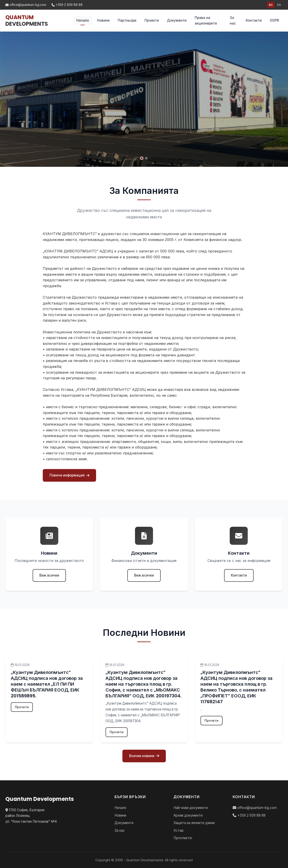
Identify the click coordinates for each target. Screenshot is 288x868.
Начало (83, 20)
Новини (103, 20)
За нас (233, 20)
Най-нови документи (191, 808)
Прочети (22, 707)
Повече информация (69, 475)
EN (279, 5)
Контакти (254, 20)
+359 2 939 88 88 (67, 5)
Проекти (152, 20)
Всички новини (144, 756)
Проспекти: (183, 838)
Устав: (179, 830)
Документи (177, 20)
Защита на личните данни (194, 823)
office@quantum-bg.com (26, 5)
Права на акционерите (206, 20)
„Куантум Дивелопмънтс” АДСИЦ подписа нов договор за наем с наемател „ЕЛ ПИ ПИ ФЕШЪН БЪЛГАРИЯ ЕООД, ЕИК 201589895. (47, 684)
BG (271, 5)
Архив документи (188, 815)
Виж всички (49, 575)
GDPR (274, 20)
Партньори (127, 20)
